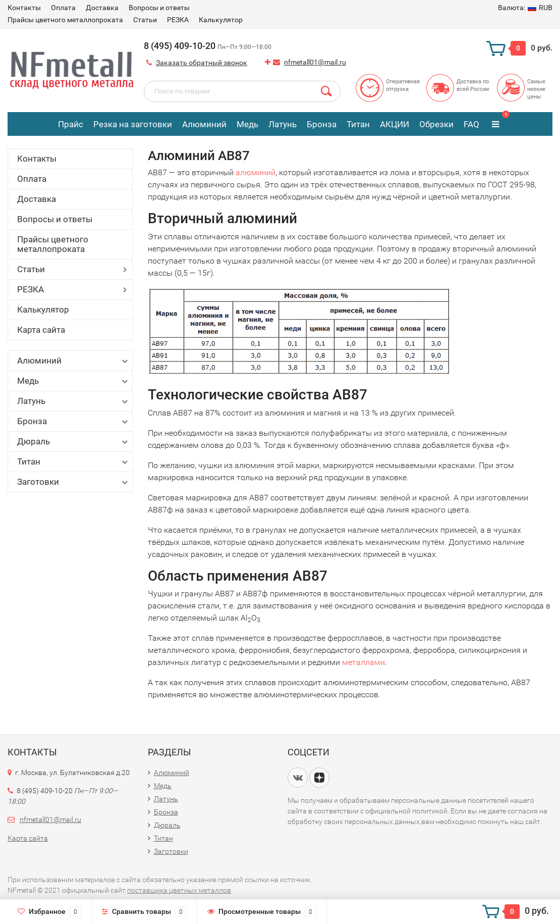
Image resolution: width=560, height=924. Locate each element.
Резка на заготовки (133, 124)
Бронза (322, 124)
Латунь (283, 124)
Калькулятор (221, 20)
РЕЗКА (178, 20)
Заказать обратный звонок (202, 63)
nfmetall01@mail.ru (315, 62)
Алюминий (204, 124)
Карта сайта (41, 330)
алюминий (256, 172)
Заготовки (73, 482)
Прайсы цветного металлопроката (65, 20)
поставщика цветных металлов (179, 890)
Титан (358, 124)
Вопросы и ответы (159, 8)
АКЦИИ (395, 124)
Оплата (63, 8)
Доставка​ (102, 8)
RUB (525, 8)
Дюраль (73, 442)
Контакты (24, 8)
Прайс (71, 124)
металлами (363, 662)
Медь (247, 124)
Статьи (145, 20)
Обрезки (436, 124)
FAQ (471, 124)
